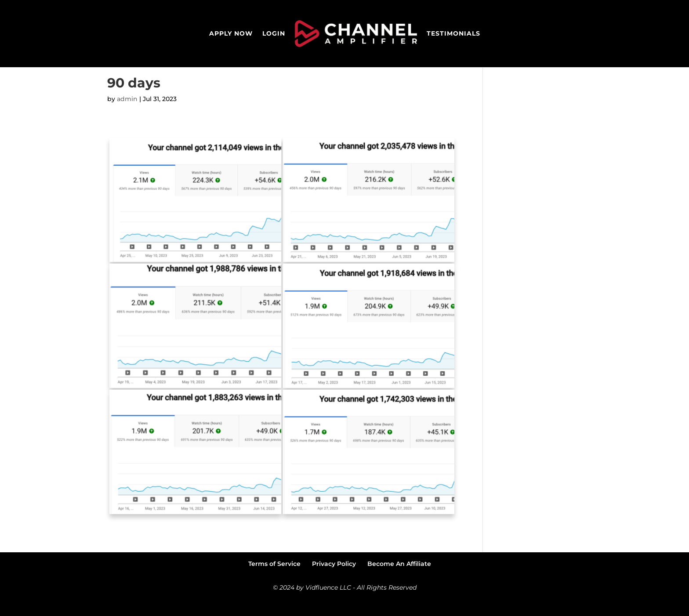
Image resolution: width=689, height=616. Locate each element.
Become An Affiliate (399, 580)
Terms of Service (274, 580)
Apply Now (231, 33)
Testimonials (453, 33)
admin (127, 115)
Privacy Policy (334, 580)
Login (274, 33)
